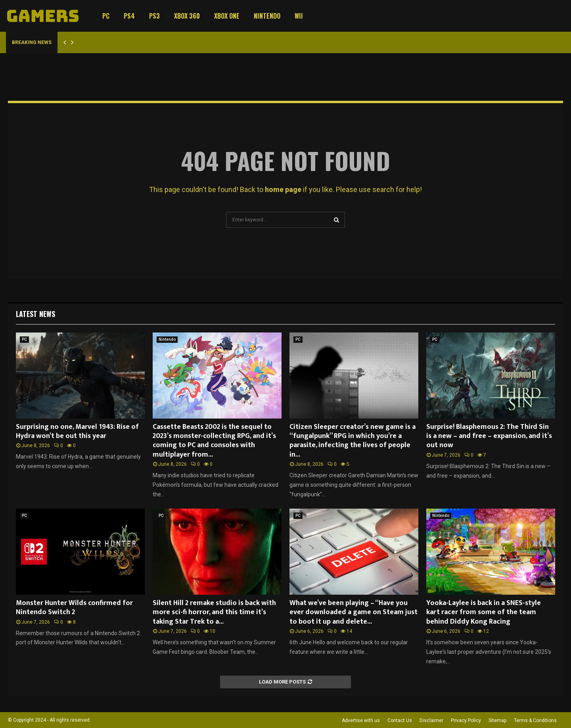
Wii (299, 16)
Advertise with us (361, 720)
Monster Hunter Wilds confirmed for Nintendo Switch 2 (74, 608)
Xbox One (227, 16)
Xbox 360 (187, 16)
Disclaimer (431, 720)
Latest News (35, 314)
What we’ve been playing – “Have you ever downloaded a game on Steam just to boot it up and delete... (354, 612)
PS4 (129, 16)
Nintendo (267, 16)
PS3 (154, 16)
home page (283, 189)
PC (106, 16)
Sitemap (497, 720)
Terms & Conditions (535, 720)
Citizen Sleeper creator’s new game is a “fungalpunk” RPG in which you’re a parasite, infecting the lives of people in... (353, 441)
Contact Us (400, 720)
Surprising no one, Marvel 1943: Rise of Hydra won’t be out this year (77, 431)
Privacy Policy (466, 720)
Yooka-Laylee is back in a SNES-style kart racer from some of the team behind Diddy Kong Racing (484, 612)
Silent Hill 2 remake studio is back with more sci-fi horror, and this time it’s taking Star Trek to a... (214, 612)
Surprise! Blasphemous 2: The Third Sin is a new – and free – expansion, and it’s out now (489, 436)
